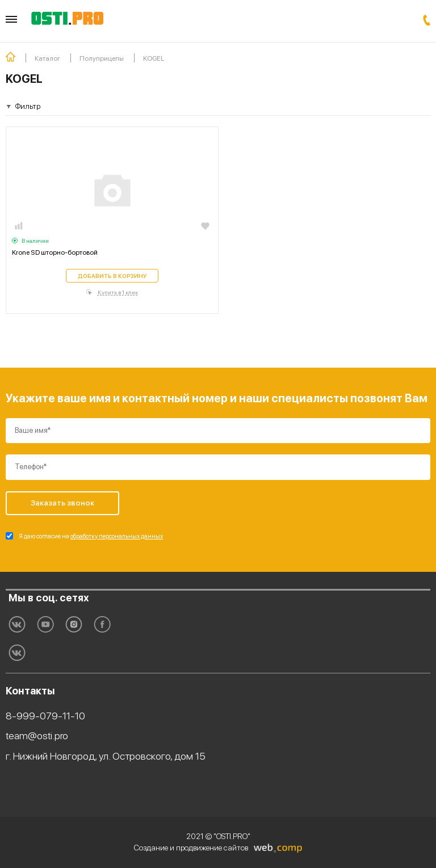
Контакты (30, 691)
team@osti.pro (37, 736)
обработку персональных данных (117, 536)
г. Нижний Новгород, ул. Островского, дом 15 (106, 756)
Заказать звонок (427, 20)
